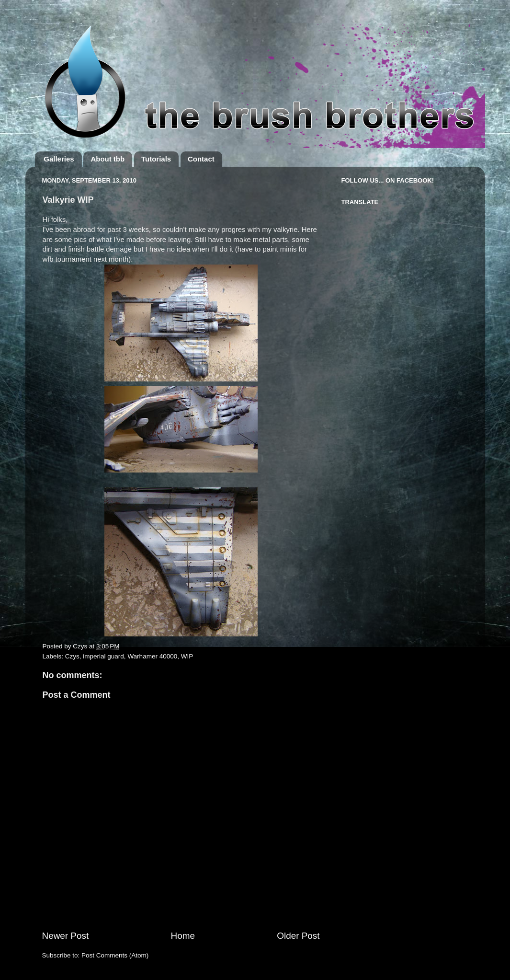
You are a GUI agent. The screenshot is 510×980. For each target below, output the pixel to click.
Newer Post (66, 936)
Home (183, 936)
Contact (201, 159)
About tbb (108, 159)
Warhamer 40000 (152, 656)
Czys (72, 656)
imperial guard (103, 656)
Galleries (59, 159)
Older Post (298, 936)
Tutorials (156, 159)
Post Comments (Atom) (115, 955)
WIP (187, 656)
